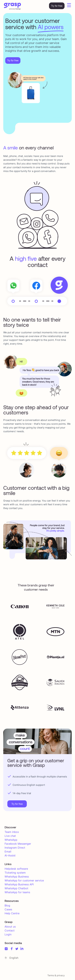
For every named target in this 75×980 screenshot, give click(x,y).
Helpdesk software (16, 869)
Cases (8, 909)
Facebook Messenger (18, 844)
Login (8, 934)
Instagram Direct (15, 848)
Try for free (57, 6)
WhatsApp (11, 840)
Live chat (10, 836)
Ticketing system (15, 873)
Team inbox (12, 832)
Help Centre (12, 913)
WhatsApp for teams (17, 892)
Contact (10, 930)
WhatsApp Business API (19, 884)
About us (10, 927)
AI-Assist (10, 855)
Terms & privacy (56, 975)
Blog (7, 905)
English (14, 958)
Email (8, 852)
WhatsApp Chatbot (16, 888)
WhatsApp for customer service (24, 880)
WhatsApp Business (17, 877)
